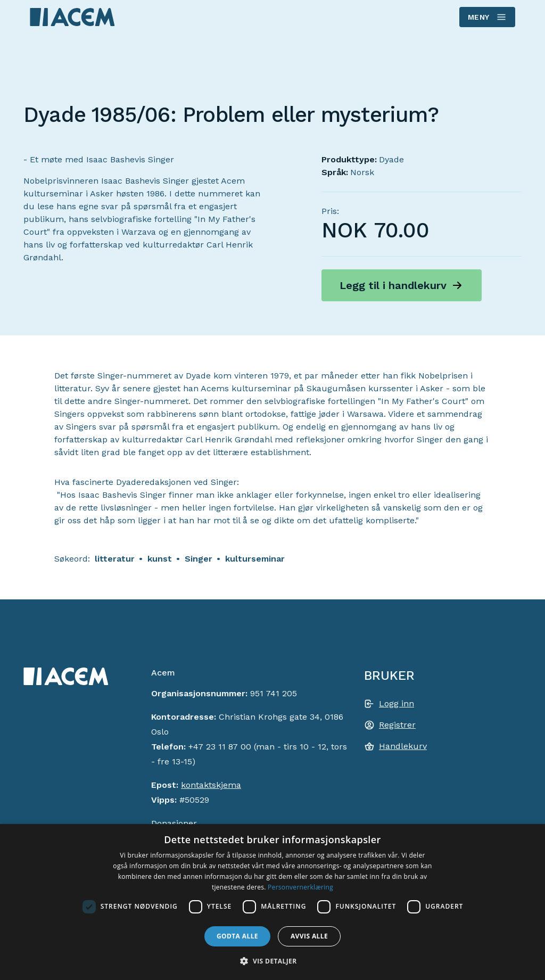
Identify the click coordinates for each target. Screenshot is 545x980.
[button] (272, 961)
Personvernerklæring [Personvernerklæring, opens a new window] (300, 887)
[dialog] (272, 902)
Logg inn (397, 703)
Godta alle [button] (237, 936)
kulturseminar (255, 559)
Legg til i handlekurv (393, 285)
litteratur (115, 559)
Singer (199, 559)
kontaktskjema (211, 785)
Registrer (397, 725)
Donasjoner (174, 823)
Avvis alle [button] (309, 936)
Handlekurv (403, 746)
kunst (160, 559)
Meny (487, 17)
